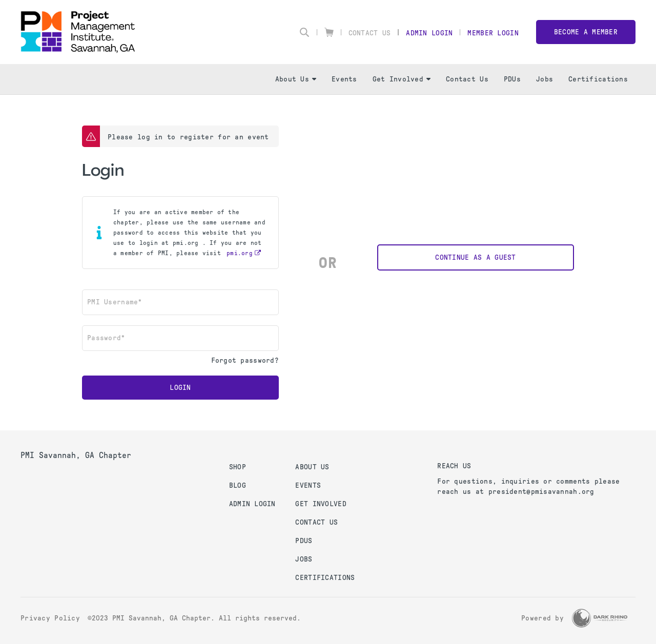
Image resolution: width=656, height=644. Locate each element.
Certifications (598, 79)
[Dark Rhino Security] (600, 618)
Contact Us (370, 33)
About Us (296, 79)
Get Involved (402, 79)
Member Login (493, 33)
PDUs (512, 79)
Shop (238, 467)
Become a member (586, 32)
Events (344, 79)
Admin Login (429, 33)
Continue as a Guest (475, 257)
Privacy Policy (50, 618)
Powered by (542, 618)
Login (180, 388)
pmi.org (240, 253)
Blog (238, 485)
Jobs (545, 79)
